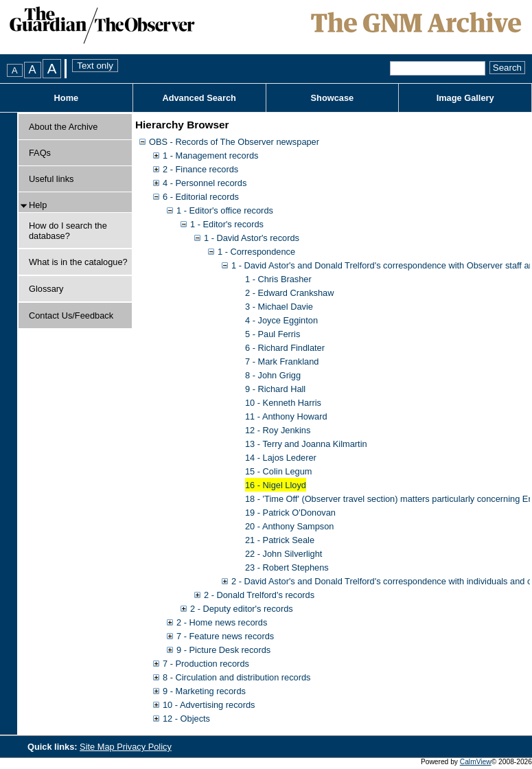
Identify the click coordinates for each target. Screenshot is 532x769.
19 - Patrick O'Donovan (290, 513)
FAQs (40, 153)
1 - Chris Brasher (278, 279)
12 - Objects (186, 719)
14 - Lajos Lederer (281, 458)
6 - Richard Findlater (285, 348)
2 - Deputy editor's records (242, 609)
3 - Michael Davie (279, 307)
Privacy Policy (144, 747)
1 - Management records (210, 156)
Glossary (46, 289)
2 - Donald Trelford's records (259, 595)
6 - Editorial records (201, 197)
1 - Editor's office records (225, 210)
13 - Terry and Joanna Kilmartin (306, 444)
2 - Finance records (200, 169)
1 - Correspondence (256, 252)
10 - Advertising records (209, 705)
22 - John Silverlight (284, 554)
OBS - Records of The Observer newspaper (234, 142)
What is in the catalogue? (78, 262)
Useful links (51, 179)
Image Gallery (465, 98)
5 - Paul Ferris (273, 334)
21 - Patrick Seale (280, 540)
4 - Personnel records (205, 183)
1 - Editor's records (227, 224)
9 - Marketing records (204, 691)
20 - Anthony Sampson (289, 526)
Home (67, 98)
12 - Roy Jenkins (278, 430)
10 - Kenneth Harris (283, 403)
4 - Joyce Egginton (281, 320)
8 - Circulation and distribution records (237, 677)
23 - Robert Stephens (287, 567)
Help (38, 205)
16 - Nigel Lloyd (276, 485)
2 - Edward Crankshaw (289, 293)
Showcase (333, 98)
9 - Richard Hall (275, 389)
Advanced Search (199, 98)
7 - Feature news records (225, 636)
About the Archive (63, 127)
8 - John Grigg (273, 375)
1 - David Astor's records (252, 238)
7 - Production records (206, 664)
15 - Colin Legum (278, 471)
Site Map (98, 747)
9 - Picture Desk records (223, 650)
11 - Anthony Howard (286, 416)
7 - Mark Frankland (282, 361)
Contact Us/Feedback (71, 315)
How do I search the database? (68, 231)
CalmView (476, 762)
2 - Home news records (222, 622)
